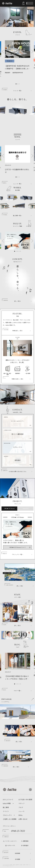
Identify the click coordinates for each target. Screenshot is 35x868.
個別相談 (26, 841)
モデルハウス (11, 845)
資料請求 (26, 845)
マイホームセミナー (11, 841)
